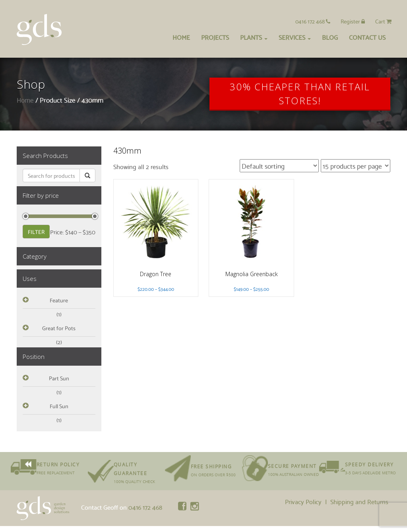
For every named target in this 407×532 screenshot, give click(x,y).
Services (295, 37)
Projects (215, 37)
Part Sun (59, 378)
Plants (254, 37)
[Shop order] (279, 166)
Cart (383, 21)
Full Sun (59, 406)
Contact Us (367, 37)
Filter (36, 232)
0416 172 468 (313, 21)
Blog (330, 37)
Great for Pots (59, 328)
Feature (59, 300)
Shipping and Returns (359, 501)
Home (181, 37)
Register (353, 21)
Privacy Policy (303, 501)
